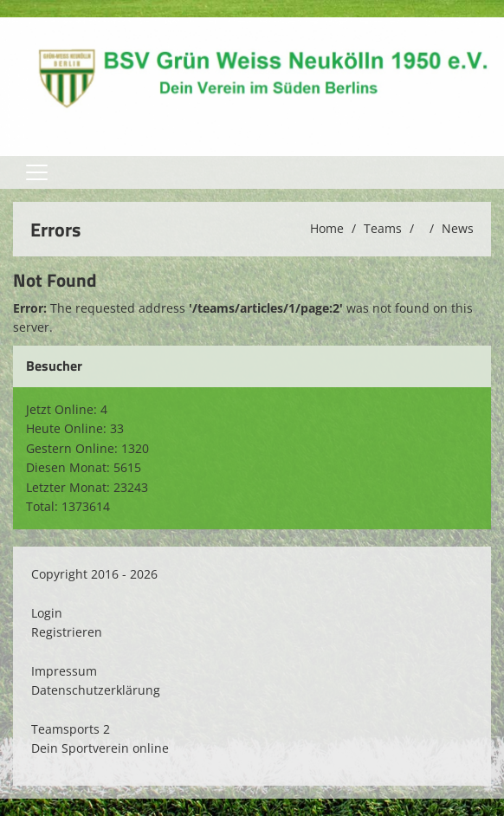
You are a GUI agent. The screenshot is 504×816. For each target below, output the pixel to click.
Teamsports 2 (71, 729)
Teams (383, 228)
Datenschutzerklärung (96, 690)
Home (327, 228)
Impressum (64, 671)
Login (47, 613)
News (458, 228)
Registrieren (67, 632)
